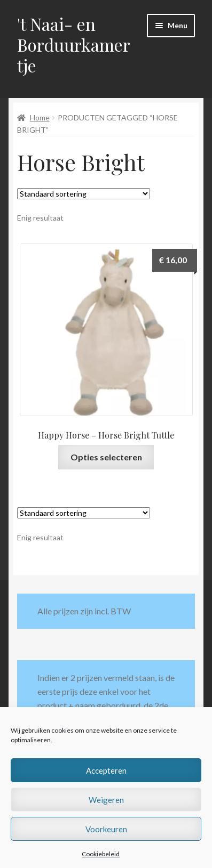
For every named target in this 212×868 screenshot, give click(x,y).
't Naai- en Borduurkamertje (74, 44)
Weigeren (106, 800)
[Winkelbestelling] (84, 194)
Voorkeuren (106, 829)
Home (40, 117)
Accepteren (106, 770)
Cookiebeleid (101, 854)
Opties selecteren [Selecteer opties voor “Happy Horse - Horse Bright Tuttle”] (106, 457)
